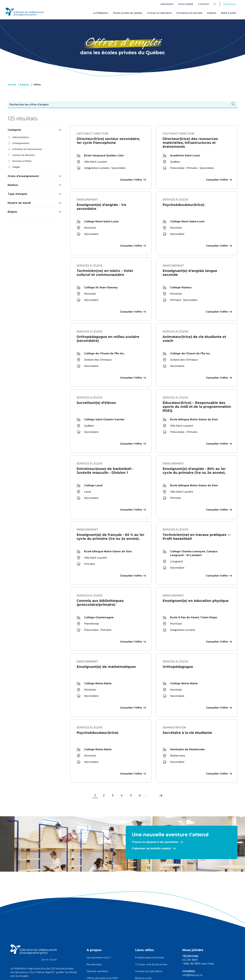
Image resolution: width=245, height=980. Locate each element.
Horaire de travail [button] (19, 203)
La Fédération (101, 13)
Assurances (167, 4)
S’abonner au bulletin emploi (151, 798)
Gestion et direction (24, 155)
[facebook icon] (14, 938)
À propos (204, 4)
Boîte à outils (229, 13)
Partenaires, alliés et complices (106, 935)
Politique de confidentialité (123, 975)
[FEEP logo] (33, 902)
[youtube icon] (21, 938)
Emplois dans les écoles (150, 908)
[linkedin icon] (28, 938)
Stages (16, 167)
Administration (21, 137)
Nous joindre (186, 4)
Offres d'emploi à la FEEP (102, 928)
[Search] (217, 4)
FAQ (138, 949)
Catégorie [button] (14, 130)
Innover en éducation (159, 13)
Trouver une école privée (151, 914)
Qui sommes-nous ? (99, 908)
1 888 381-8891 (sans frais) (198, 914)
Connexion (230, 4)
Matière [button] (13, 185)
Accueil (12, 85)
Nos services (94, 914)
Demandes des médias (196, 948)
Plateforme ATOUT (147, 942)
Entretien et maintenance (27, 149)
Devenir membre (97, 921)
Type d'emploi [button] (17, 194)
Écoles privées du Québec (128, 13)
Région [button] (12, 212)
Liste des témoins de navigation (157, 975)
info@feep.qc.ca (192, 925)
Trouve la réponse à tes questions (155, 792)
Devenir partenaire (98, 942)
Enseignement (21, 143)
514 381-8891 (190, 910)
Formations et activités (189, 13)
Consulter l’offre (133, 180)
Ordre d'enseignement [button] (23, 176)
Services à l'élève (22, 161)
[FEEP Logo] (25, 11)
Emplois (212, 13)
